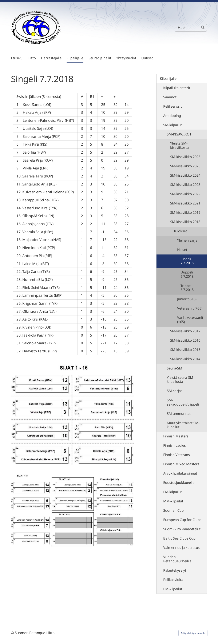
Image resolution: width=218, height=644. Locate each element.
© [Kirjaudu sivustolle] (13, 633)
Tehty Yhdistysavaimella (193, 633)
